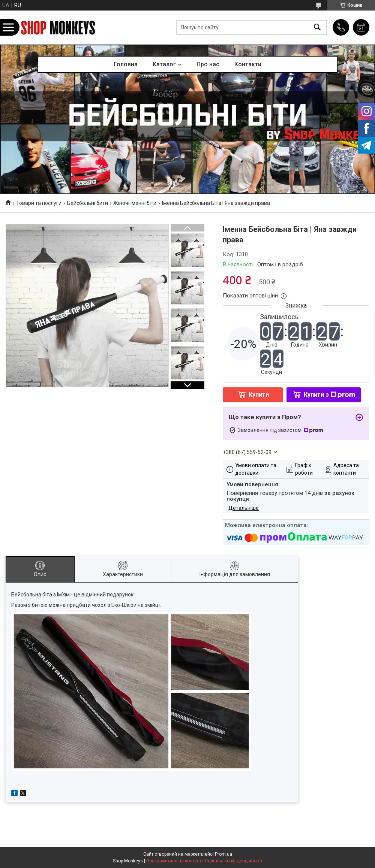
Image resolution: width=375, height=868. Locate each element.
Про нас (208, 64)
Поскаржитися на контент (174, 861)
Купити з (329, 395)
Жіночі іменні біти (135, 203)
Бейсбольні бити (88, 203)
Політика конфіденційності (233, 861)
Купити (259, 395)
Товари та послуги (39, 203)
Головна (126, 64)
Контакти (248, 64)
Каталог (164, 64)
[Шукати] (317, 28)
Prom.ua (223, 854)
